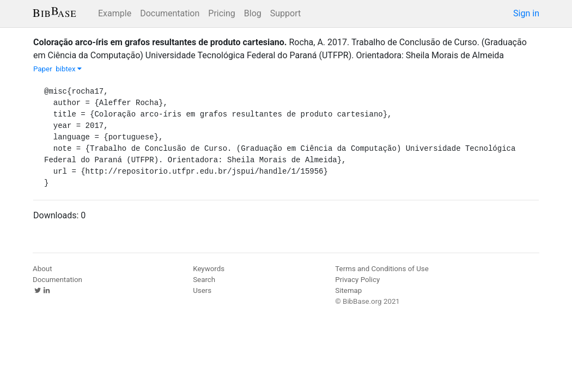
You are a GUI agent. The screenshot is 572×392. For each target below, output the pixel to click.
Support (285, 13)
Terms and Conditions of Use (382, 269)
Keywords (209, 269)
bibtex (69, 69)
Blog (253, 13)
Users (202, 290)
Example (115, 13)
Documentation (170, 13)
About (42, 269)
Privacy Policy (357, 280)
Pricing (222, 13)
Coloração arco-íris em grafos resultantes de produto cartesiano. (160, 42)
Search (204, 280)
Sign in (526, 13)
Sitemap (348, 290)
